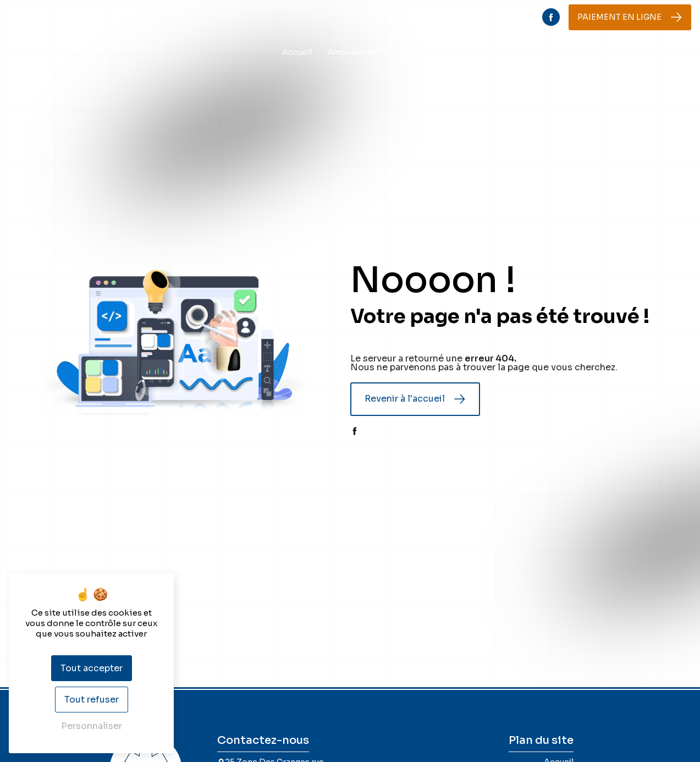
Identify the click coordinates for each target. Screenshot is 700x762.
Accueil (297, 52)
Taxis (424, 52)
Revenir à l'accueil (405, 399)
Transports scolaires (490, 52)
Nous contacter (657, 52)
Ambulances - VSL (363, 52)
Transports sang (578, 52)
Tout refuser (92, 700)
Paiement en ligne (619, 17)
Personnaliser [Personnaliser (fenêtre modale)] (92, 726)
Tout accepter (92, 668)
